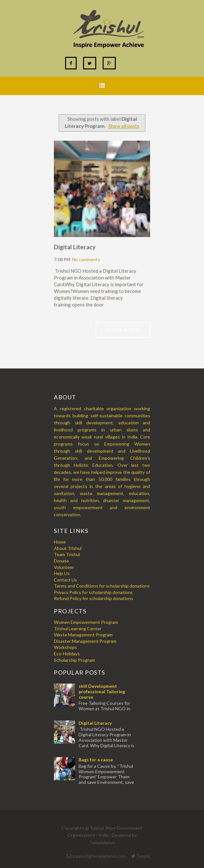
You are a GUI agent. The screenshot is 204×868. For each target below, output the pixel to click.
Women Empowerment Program (86, 622)
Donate (61, 561)
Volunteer (64, 567)
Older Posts (123, 330)
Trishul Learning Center (78, 629)
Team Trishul (67, 554)
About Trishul (68, 548)
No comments (86, 259)
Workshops (65, 647)
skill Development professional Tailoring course (102, 691)
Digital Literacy (75, 247)
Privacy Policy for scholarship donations (93, 592)
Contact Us (65, 580)
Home (60, 542)
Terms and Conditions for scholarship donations (102, 586)
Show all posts (124, 126)
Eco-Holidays (67, 654)
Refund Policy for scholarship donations (93, 598)
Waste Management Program (83, 635)
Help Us (62, 573)
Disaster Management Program (85, 641)
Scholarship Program (74, 660)
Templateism (102, 842)
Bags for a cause (96, 760)
